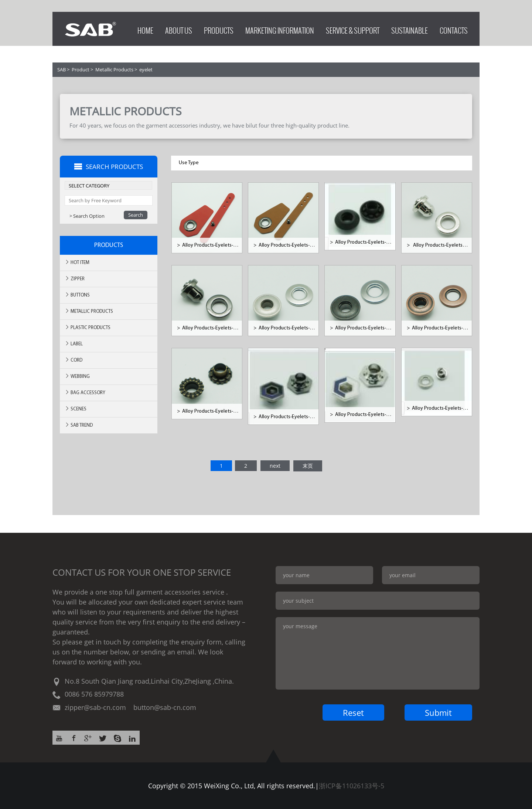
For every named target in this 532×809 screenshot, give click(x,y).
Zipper (75, 279)
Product (81, 70)
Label (74, 344)
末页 (308, 466)
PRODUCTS (219, 29)
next (275, 466)
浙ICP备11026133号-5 (352, 786)
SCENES (76, 409)
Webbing (77, 376)
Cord (74, 360)
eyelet (146, 70)
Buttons (77, 295)
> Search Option (87, 216)
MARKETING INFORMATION (280, 29)
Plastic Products (88, 327)
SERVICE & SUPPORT (353, 29)
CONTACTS (454, 29)
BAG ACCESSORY (85, 392)
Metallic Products (114, 70)
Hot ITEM (77, 262)
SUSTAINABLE (410, 29)
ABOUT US (179, 29)
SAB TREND (79, 425)
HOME (145, 29)
